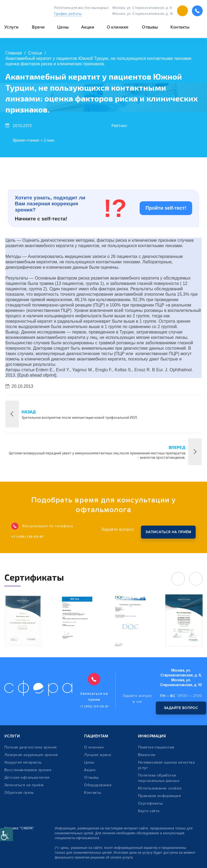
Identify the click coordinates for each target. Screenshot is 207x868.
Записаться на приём (24, 785)
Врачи (38, 29)
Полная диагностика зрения (31, 747)
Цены (63, 29)
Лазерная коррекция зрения (31, 755)
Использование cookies (160, 788)
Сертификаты (151, 803)
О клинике (94, 747)
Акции (88, 29)
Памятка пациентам (156, 747)
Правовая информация (159, 796)
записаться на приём (167, 531)
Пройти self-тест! (166, 208)
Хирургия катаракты (23, 762)
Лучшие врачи (98, 755)
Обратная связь (19, 793)
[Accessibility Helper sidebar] (6, 835)
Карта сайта (149, 811)
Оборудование (98, 785)
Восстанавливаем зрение (28, 770)
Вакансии (147, 755)
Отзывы (150, 29)
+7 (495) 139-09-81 (29, 537)
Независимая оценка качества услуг (166, 765)
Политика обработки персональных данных (159, 778)
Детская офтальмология (27, 777)
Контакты (180, 29)
